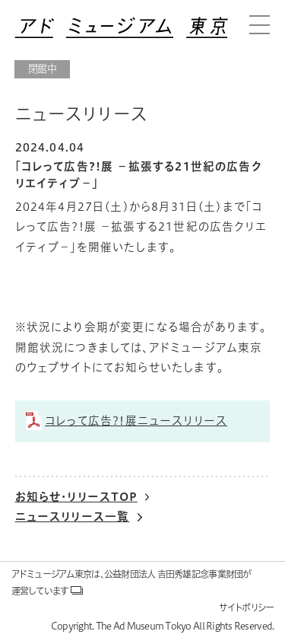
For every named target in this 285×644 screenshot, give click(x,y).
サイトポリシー (247, 608)
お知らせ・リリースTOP (76, 497)
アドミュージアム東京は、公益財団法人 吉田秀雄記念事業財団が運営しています (131, 583)
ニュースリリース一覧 (73, 516)
